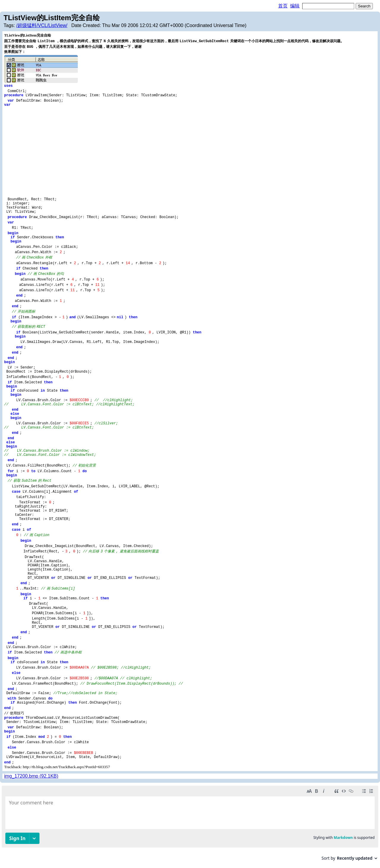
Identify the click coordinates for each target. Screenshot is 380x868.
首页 (283, 6)
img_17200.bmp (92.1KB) (31, 776)
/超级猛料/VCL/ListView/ (42, 25)
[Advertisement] (190, 152)
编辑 (295, 6)
